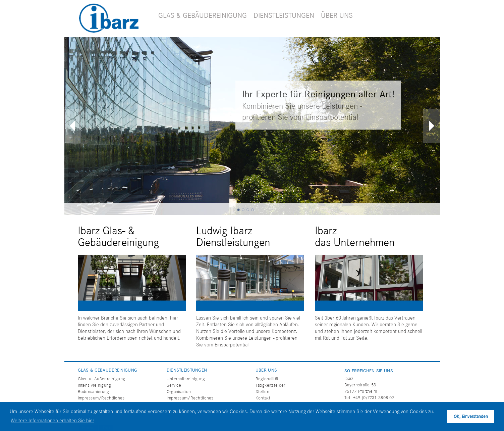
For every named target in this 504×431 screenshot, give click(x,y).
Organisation (179, 392)
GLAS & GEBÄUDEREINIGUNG (203, 15)
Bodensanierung (94, 392)
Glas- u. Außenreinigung (102, 379)
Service (174, 385)
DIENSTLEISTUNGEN (284, 15)
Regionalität (267, 379)
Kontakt (263, 398)
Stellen (262, 392)
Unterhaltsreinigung (186, 379)
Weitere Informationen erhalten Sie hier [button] (52, 420)
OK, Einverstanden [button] (471, 416)
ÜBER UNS (337, 15)
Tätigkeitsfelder (270, 385)
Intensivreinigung (95, 385)
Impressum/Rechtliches (101, 398)
